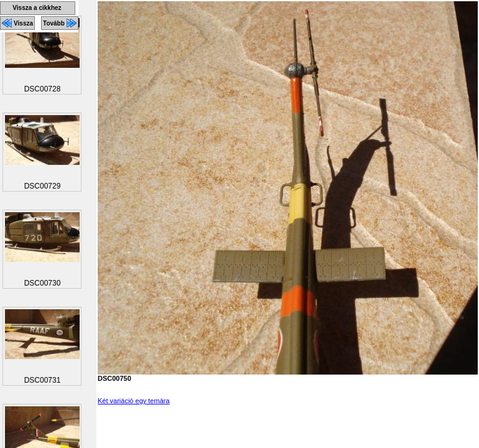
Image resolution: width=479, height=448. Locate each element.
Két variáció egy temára (134, 401)
